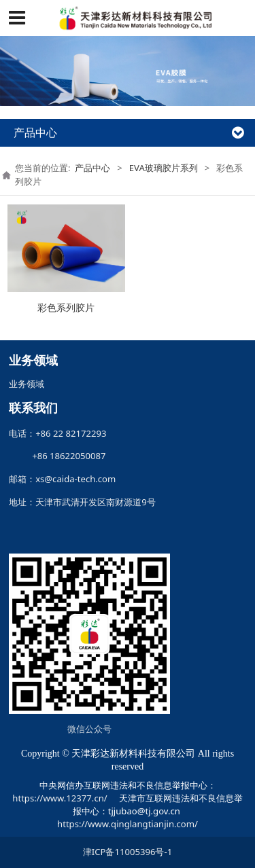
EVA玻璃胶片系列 (164, 168)
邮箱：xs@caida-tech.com (62, 479)
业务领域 (27, 384)
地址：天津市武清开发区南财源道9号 (82, 502)
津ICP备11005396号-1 (128, 852)
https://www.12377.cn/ (60, 798)
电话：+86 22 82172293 (57, 433)
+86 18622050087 (65, 456)
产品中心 (92, 168)
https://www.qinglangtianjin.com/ (128, 824)
